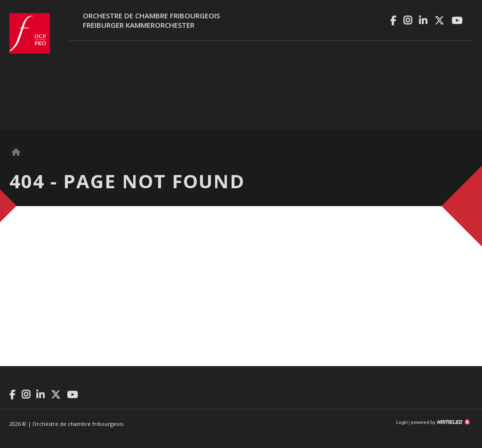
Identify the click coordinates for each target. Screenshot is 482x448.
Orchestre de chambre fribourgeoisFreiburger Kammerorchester (151, 20)
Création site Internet (440, 422)
